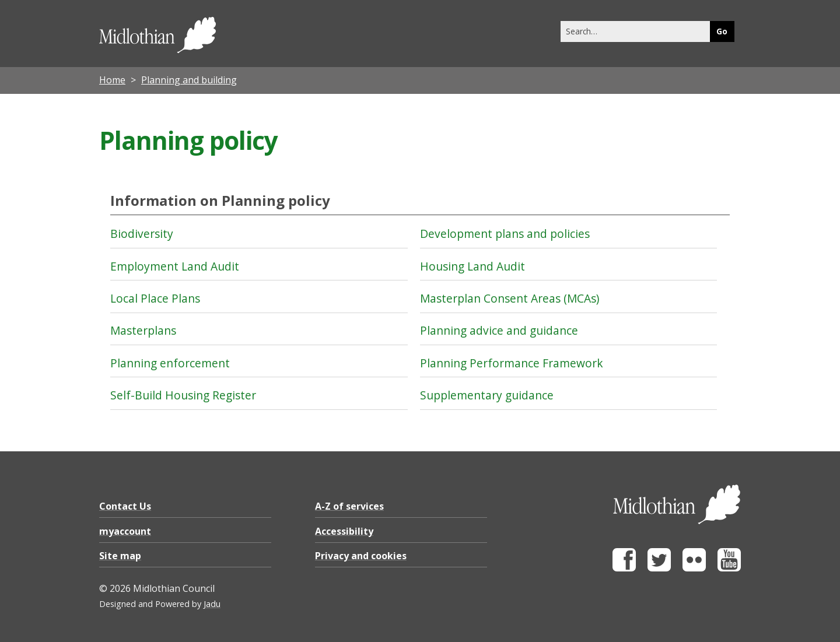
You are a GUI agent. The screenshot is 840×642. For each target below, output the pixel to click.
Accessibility (344, 531)
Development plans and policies (505, 234)
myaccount (125, 531)
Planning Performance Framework (512, 363)
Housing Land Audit (473, 266)
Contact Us (125, 506)
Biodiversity (142, 234)
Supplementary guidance (487, 395)
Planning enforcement (170, 363)
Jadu (212, 604)
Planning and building (189, 80)
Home (112, 80)
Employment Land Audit (175, 266)
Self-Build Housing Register (183, 395)
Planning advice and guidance (499, 330)
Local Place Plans (155, 298)
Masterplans (143, 330)
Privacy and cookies (361, 556)
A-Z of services (349, 506)
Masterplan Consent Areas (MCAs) (510, 298)
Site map (120, 556)
